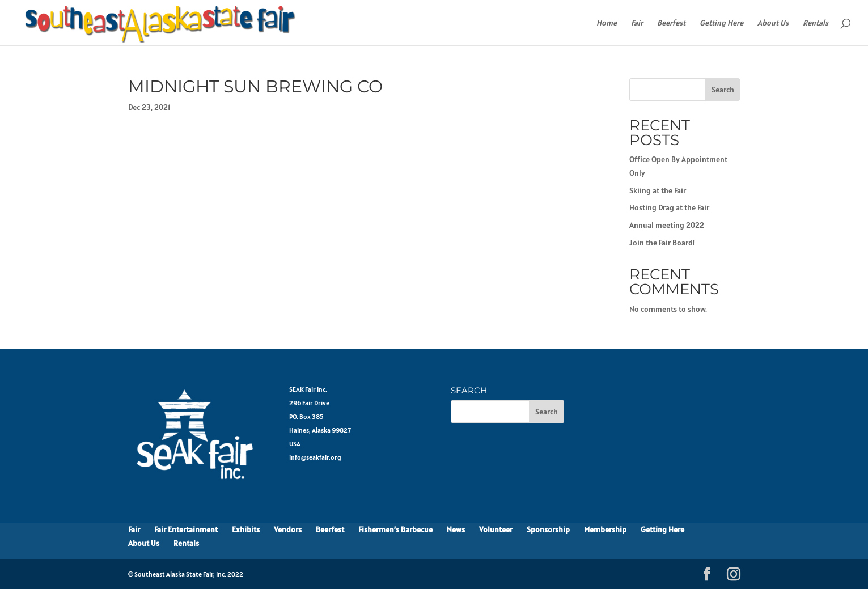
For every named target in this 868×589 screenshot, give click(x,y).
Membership (605, 529)
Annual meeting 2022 (667, 225)
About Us (773, 23)
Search (723, 90)
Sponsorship (548, 529)
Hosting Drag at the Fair (669, 207)
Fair (637, 23)
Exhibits (246, 529)
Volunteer (496, 529)
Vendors (288, 529)
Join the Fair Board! (662, 243)
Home (607, 23)
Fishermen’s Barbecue (395, 529)
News (456, 529)
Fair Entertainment (186, 529)
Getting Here (721, 23)
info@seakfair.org (315, 457)
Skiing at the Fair (658, 190)
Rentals (816, 23)
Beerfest (671, 23)
